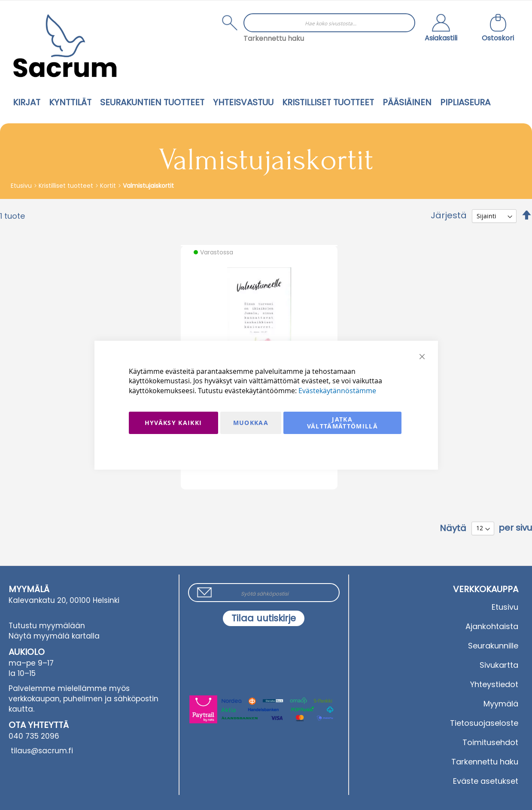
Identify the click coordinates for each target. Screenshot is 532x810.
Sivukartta (499, 665)
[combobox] (329, 23)
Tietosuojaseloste (484, 723)
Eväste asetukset (486, 781)
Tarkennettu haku (274, 38)
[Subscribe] (264, 618)
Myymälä (501, 704)
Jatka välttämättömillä (343, 423)
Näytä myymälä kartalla (54, 636)
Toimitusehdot (490, 742)
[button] (441, 29)
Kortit (109, 186)
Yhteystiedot (494, 684)
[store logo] (65, 46)
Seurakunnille (493, 646)
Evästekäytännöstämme (337, 391)
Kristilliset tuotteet (67, 186)
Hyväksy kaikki (173, 423)
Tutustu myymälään (47, 626)
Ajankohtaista (492, 626)
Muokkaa (251, 423)
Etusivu (22, 186)
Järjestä (449, 215)
